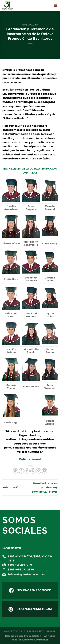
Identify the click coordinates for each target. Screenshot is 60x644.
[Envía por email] (33, 471)
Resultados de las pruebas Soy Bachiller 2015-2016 (45, 487)
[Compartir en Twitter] (27, 471)
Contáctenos (13, 631)
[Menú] (56, 6)
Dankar (44, 640)
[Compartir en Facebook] (21, 471)
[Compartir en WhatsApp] (16, 471)
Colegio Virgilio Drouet (19, 636)
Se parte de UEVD (34, 631)
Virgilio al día (30, 25)
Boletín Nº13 (10, 488)
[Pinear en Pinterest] (39, 471)
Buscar (51, 631)
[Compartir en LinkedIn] (44, 471)
